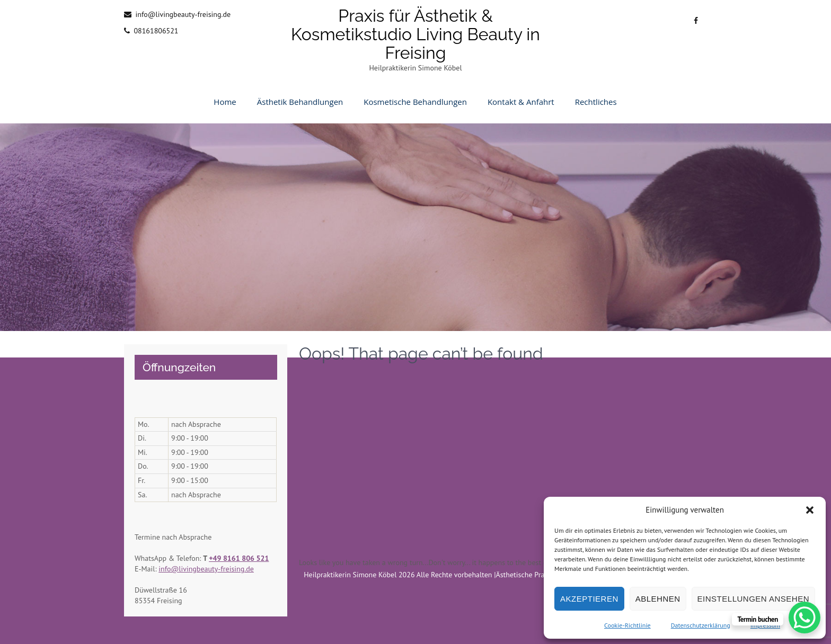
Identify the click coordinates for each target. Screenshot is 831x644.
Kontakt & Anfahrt (521, 102)
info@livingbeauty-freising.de (183, 14)
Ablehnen (658, 599)
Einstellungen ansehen (753, 599)
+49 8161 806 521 (239, 558)
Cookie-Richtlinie (627, 625)
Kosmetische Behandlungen (415, 102)
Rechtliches (596, 102)
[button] (810, 510)
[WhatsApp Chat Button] (805, 618)
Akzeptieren (589, 599)
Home (225, 102)
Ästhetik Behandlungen (300, 102)
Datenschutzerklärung (701, 625)
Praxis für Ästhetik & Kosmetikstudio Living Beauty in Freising (415, 34)
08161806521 (156, 31)
